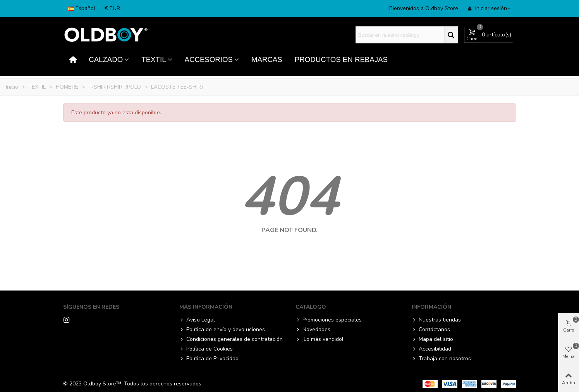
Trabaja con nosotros (441, 358)
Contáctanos (431, 329)
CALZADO (106, 59)
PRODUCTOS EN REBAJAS (341, 59)
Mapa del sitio (432, 339)
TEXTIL (154, 59)
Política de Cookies (206, 349)
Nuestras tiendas (436, 320)
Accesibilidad (431, 349)
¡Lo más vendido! (319, 339)
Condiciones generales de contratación (231, 339)
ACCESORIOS (209, 59)
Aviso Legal (197, 320)
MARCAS (267, 59)
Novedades (313, 329)
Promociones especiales (329, 320)
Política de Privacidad (209, 358)
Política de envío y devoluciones (222, 329)
